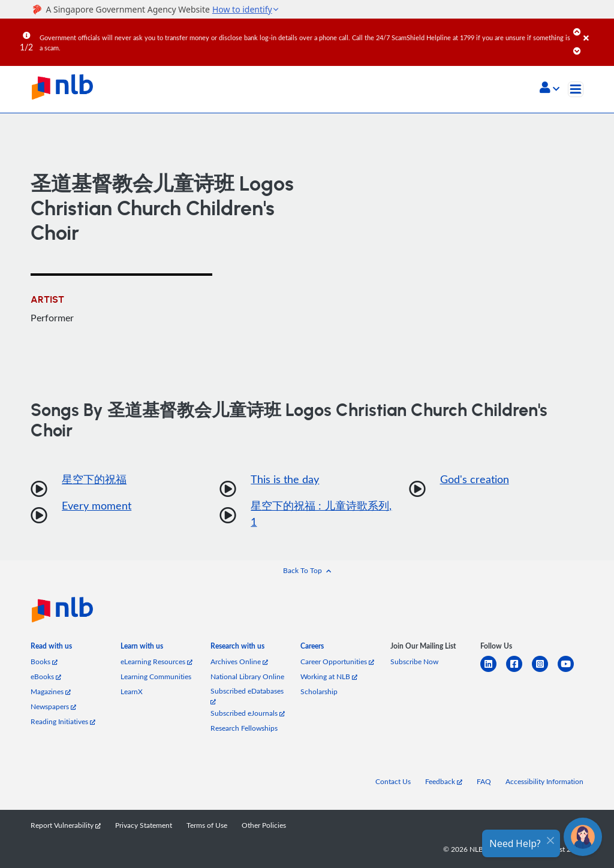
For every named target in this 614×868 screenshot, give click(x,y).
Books (44, 661)
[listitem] (51, 648)
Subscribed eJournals (248, 713)
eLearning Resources (156, 661)
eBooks (46, 676)
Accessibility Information (544, 781)
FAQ (484, 781)
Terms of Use (207, 825)
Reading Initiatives (63, 721)
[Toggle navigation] (576, 89)
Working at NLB (329, 676)
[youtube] (571, 671)
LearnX (132, 691)
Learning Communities (156, 676)
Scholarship (319, 691)
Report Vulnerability (66, 825)
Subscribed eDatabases (247, 696)
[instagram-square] (545, 671)
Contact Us (393, 781)
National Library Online (247, 676)
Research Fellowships (244, 728)
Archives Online (239, 661)
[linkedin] (493, 671)
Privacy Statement (144, 825)
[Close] (597, 29)
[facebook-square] (519, 671)
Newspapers (53, 706)
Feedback (444, 781)
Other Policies (264, 825)
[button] (550, 89)
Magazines (51, 691)
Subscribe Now (414, 661)
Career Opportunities (337, 661)
